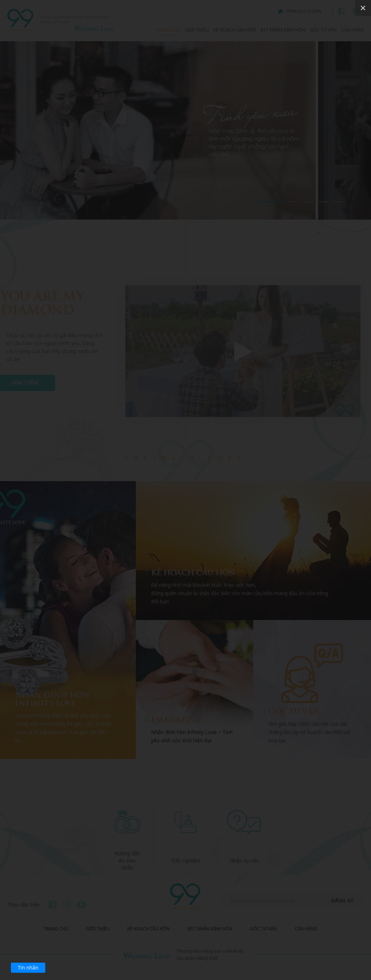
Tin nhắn (28, 968)
